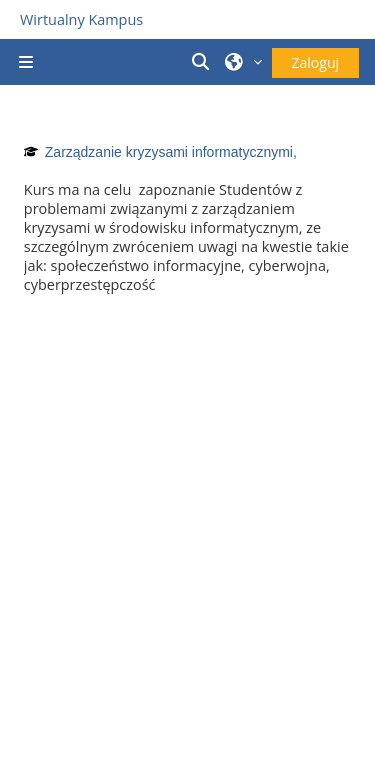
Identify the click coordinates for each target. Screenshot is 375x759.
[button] (203, 62)
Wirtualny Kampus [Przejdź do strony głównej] (81, 19)
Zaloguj (315, 62)
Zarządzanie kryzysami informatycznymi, (171, 152)
